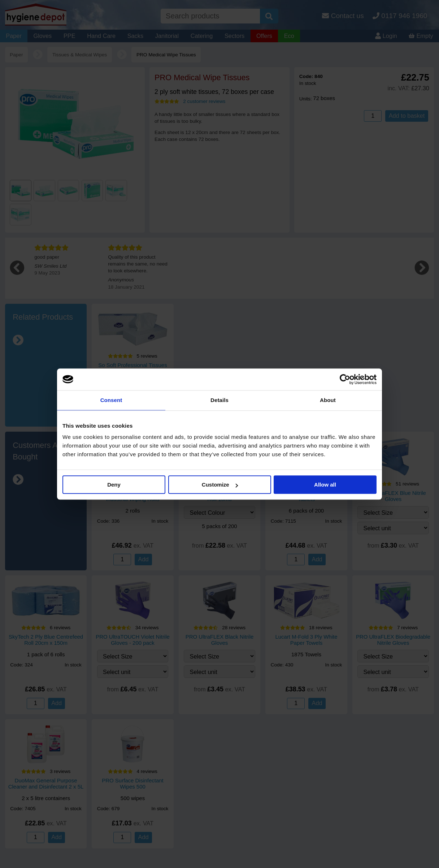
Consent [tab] (111, 400)
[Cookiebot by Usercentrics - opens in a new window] (345, 379)
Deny (114, 485)
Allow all (325, 485)
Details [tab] (219, 400)
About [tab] (328, 400)
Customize (220, 485)
